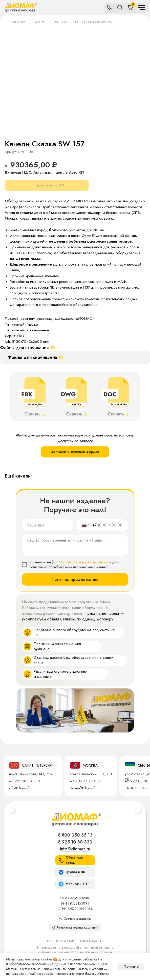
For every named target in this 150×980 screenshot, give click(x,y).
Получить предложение (75, 580)
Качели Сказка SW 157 (93, 22)
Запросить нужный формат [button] (75, 452)
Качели (61, 22)
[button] (75, 928)
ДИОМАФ (18, 22)
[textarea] (75, 545)
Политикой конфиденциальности (84, 562)
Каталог (40, 22)
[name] (48, 525)
